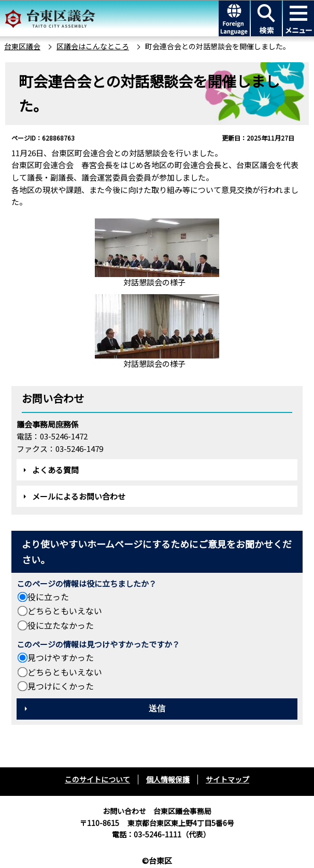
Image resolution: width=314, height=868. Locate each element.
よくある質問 (55, 470)
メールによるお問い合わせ (79, 496)
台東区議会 (22, 46)
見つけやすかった (61, 657)
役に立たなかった (61, 625)
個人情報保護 (168, 779)
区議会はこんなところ (93, 46)
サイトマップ (227, 779)
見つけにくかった (61, 686)
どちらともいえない (65, 611)
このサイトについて (97, 779)
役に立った (48, 597)
